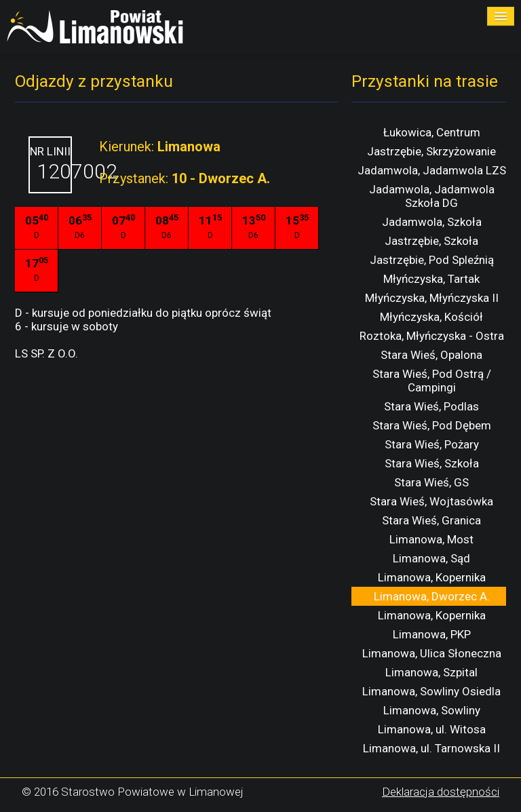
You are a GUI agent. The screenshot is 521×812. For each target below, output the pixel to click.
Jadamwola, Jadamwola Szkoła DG (432, 196)
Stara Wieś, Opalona (431, 355)
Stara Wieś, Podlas (431, 406)
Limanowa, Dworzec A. (432, 596)
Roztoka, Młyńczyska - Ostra (432, 336)
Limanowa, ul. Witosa (432, 729)
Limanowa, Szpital (431, 672)
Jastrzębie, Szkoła (431, 241)
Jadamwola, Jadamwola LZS (432, 170)
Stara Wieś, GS (431, 482)
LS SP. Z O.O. (46, 353)
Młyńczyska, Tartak (431, 279)
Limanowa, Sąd (431, 558)
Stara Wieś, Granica (431, 520)
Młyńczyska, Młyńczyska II (432, 298)
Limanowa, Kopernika (432, 577)
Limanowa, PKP (432, 634)
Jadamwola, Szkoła (432, 222)
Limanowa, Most (431, 539)
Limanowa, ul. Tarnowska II (431, 748)
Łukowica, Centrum (432, 132)
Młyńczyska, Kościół (431, 317)
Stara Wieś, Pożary (432, 444)
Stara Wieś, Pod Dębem (432, 425)
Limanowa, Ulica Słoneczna (432, 653)
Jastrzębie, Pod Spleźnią (432, 260)
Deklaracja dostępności (441, 792)
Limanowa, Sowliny (432, 710)
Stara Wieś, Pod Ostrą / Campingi (432, 381)
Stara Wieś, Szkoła (432, 463)
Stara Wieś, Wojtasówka (431, 501)
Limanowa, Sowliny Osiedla (431, 691)
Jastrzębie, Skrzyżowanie (431, 151)
